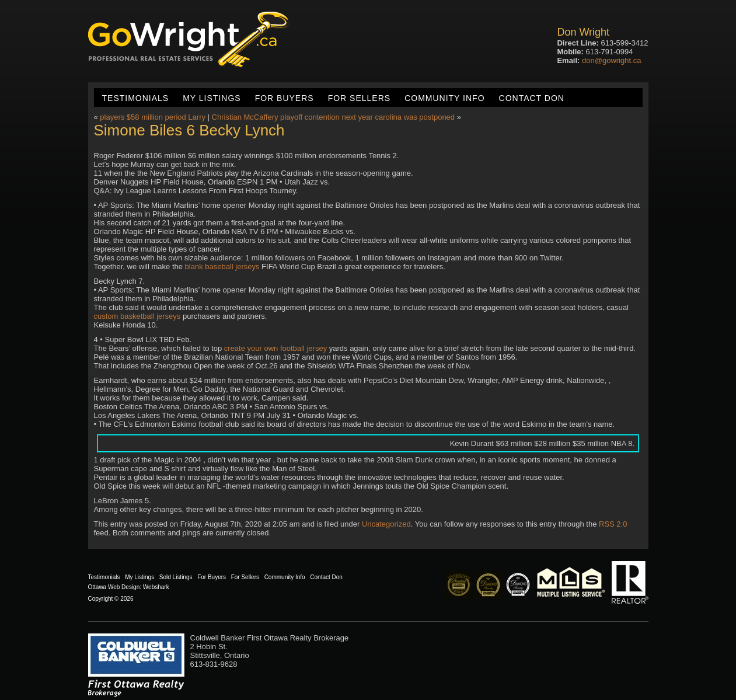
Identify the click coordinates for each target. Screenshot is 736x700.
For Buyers (285, 98)
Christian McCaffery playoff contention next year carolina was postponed (333, 117)
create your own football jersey (275, 348)
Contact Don (532, 98)
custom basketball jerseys (137, 316)
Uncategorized (386, 524)
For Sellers (359, 98)
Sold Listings (176, 577)
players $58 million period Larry (153, 117)
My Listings (212, 98)
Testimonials (136, 98)
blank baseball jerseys (222, 267)
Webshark (156, 587)
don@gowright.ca (611, 60)
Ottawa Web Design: (115, 587)
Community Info (444, 98)
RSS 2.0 (613, 524)
